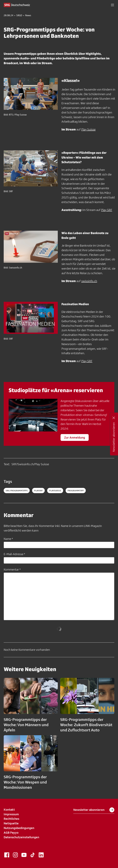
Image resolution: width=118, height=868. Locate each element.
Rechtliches (11, 819)
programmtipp (76, 491)
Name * (8, 539)
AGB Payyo (11, 833)
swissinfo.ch (89, 281)
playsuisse (55, 491)
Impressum (11, 814)
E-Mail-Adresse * (14, 554)
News (28, 15)
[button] (112, 5)
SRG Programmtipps (17, 491)
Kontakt (9, 810)
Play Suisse (88, 129)
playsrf (38, 491)
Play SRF (107, 210)
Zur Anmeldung (75, 437)
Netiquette (11, 823)
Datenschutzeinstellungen (21, 837)
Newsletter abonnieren (94, 810)
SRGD (19, 15)
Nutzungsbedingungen (19, 828)
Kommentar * (12, 569)
